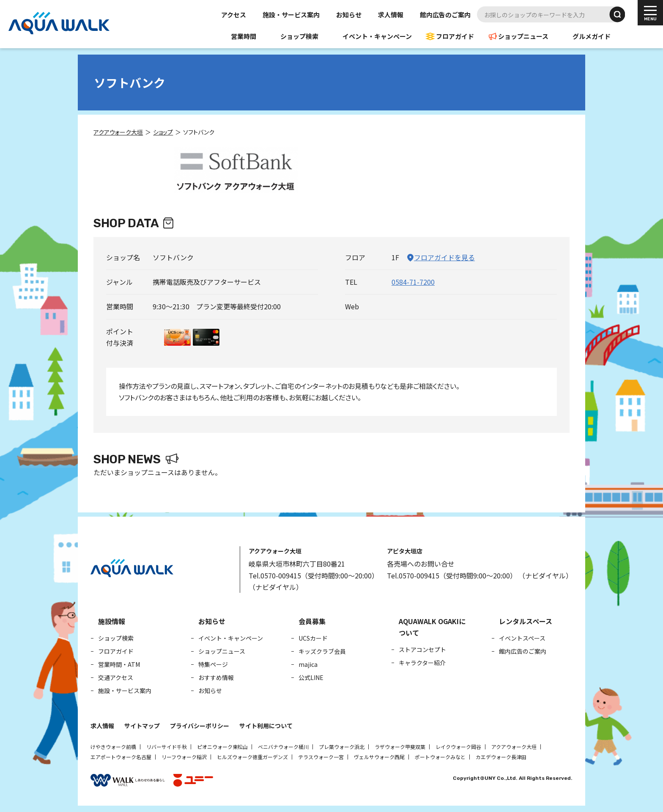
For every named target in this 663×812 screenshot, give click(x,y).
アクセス (234, 15)
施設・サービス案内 (291, 15)
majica (308, 664)
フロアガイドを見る (444, 257)
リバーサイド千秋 (167, 747)
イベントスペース (522, 638)
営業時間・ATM (119, 664)
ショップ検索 (299, 36)
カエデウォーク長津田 (501, 757)
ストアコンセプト (422, 650)
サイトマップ (142, 726)
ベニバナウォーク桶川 (283, 747)
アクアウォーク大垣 (514, 747)
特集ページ (213, 664)
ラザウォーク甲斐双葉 (400, 747)
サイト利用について (266, 726)
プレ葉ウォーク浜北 (342, 747)
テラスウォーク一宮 (321, 757)
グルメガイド (592, 36)
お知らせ (349, 15)
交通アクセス (116, 677)
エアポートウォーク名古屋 (121, 757)
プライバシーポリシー (200, 726)
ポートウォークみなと (440, 757)
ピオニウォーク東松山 (222, 747)
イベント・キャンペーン (377, 36)
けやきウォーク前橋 (113, 747)
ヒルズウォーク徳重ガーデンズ (252, 757)
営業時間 (244, 36)
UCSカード (313, 638)
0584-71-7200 (413, 282)
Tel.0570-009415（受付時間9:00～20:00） (314, 575)
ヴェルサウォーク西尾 (379, 757)
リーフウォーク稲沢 (184, 757)
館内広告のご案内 (445, 15)
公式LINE (311, 677)
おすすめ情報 (216, 677)
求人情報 (391, 15)
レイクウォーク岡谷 (458, 747)
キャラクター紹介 (422, 663)
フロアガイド (455, 36)
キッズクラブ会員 (322, 651)
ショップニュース (523, 36)
